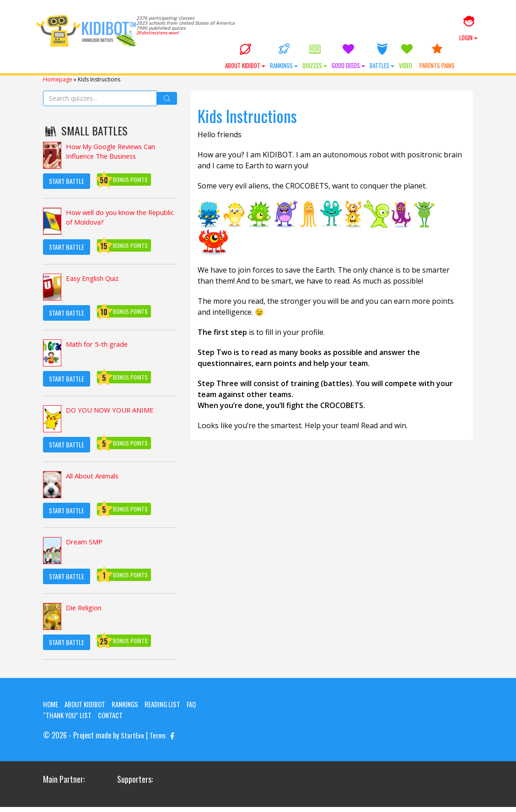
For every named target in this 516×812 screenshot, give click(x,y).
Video (423, 63)
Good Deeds (364, 63)
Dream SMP (86, 548)
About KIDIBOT (261, 63)
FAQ (201, 710)
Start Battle (67, 186)
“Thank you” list (69, 721)
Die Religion (86, 614)
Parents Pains (453, 63)
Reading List (171, 710)
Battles (398, 63)
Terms (159, 741)
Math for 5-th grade (100, 350)
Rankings (300, 63)
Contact (115, 721)
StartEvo (133, 741)
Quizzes (331, 63)
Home (51, 710)
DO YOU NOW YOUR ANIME (113, 416)
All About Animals (96, 482)
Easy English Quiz (96, 285)
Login (468, 29)
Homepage (58, 85)
